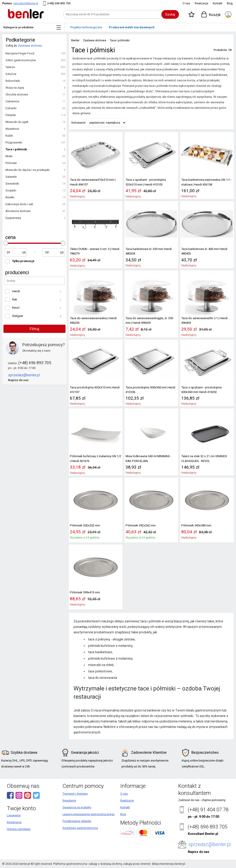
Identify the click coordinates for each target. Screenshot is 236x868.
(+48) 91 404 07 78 (208, 810)
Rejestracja (14, 822)
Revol (16, 308)
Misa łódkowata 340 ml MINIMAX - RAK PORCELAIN (148, 458)
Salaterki (11, 177)
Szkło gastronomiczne (21, 60)
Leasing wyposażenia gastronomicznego (89, 814)
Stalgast (18, 316)
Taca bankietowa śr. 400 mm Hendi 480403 (204, 251)
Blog (230, 3)
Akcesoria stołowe (18, 211)
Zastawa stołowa (30, 46)
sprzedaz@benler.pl (26, 3)
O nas (186, 3)
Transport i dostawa (75, 794)
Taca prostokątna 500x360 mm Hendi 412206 (150, 390)
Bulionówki (13, 81)
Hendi (16, 291)
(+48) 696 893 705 (59, 3)
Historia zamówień (19, 829)
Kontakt (218, 3)
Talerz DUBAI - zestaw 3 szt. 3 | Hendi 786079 (95, 251)
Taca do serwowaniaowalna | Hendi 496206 (93, 320)
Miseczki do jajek (17, 122)
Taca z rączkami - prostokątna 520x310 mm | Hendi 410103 (146, 182)
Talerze (10, 67)
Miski (9, 156)
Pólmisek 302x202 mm (85, 525)
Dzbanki (11, 108)
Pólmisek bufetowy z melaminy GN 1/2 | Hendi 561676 (96, 458)
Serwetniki (12, 184)
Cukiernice (12, 101)
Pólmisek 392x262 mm (141, 525)
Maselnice (12, 129)
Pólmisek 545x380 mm (196, 525)
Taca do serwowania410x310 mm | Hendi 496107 (93, 182)
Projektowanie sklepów (77, 821)
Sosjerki (11, 190)
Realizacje (201, 3)
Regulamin (69, 801)
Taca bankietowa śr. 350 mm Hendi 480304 (149, 251)
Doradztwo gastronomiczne (80, 828)
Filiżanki (11, 115)
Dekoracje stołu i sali (19, 204)
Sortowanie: (79, 123)
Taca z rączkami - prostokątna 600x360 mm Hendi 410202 (201, 390)
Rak (15, 299)
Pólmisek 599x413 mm (85, 592)
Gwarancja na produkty (77, 807)
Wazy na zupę (15, 88)
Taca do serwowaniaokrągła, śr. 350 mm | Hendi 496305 (149, 320)
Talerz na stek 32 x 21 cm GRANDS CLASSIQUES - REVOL (204, 458)
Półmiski (11, 163)
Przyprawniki (14, 142)
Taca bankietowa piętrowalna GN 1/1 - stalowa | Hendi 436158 (207, 182)
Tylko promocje (23, 261)
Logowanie (14, 815)
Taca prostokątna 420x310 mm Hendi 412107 (95, 390)
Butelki (10, 197)
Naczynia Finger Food (20, 53)
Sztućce (11, 74)
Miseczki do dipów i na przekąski (28, 170)
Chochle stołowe (17, 94)
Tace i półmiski (16, 149)
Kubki (9, 136)
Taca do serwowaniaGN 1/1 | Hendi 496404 (204, 320)
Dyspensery (13, 218)
